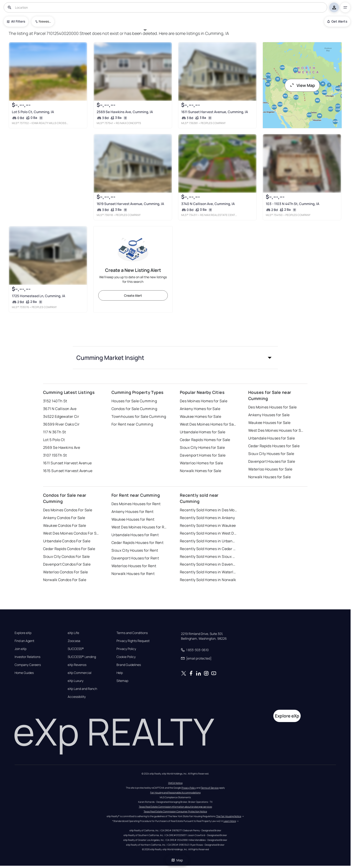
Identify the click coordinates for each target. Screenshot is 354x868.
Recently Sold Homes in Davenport (208, 564)
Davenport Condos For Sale (67, 564)
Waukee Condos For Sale (65, 525)
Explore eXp (23, 633)
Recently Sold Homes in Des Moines (208, 510)
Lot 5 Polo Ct (54, 440)
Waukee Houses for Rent (133, 519)
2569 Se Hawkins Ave (62, 447)
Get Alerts (337, 21)
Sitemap (122, 681)
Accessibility (77, 697)
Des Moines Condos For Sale (68, 510)
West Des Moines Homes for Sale (208, 424)
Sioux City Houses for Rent (135, 550)
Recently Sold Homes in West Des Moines (208, 533)
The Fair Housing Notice (229, 816)
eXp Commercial (80, 673)
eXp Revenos (77, 665)
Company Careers (28, 665)
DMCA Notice (175, 783)
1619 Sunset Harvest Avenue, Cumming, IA (130, 204)
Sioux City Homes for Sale (202, 447)
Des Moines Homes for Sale (204, 401)
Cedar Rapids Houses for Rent (137, 543)
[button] (175, 358)
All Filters (16, 21)
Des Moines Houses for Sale (272, 407)
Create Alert (133, 295)
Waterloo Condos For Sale (66, 572)
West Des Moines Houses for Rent (140, 527)
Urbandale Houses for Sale (271, 438)
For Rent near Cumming (132, 424)
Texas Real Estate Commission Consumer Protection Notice (175, 811)
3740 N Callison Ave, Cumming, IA (208, 204)
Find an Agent (24, 641)
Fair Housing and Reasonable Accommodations (175, 793)
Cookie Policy (126, 657)
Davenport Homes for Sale (203, 455)
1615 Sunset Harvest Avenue (68, 471)
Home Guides (24, 673)
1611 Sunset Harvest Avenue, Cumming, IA (215, 112)
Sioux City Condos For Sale (66, 556)
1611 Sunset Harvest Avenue (67, 463)
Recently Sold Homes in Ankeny (207, 518)
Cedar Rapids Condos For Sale (69, 549)
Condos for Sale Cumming (134, 409)
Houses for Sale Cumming (134, 401)
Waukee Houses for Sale (269, 423)
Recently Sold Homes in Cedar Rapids (208, 549)
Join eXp (21, 649)
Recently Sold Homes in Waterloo (208, 572)
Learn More (230, 821)
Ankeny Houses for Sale (269, 415)
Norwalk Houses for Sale (269, 477)
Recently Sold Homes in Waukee (208, 525)
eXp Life (73, 633)
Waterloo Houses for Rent (134, 566)
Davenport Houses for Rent (135, 558)
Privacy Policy (126, 649)
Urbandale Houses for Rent (135, 535)
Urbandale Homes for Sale (203, 432)
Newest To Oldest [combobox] (45, 21)
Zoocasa (74, 641)
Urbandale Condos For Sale (67, 541)
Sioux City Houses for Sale (271, 454)
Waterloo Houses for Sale (270, 469)
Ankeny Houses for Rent (133, 512)
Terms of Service (210, 788)
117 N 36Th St (55, 432)
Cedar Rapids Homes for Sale (205, 440)
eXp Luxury (76, 681)
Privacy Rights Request (133, 641)
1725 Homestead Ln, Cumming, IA (39, 296)
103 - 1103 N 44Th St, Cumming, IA (293, 204)
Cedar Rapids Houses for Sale (274, 446)
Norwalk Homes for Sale (201, 471)
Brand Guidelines (129, 665)
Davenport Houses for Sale (272, 461)
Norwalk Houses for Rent (133, 574)
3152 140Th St (55, 401)
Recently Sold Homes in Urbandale (208, 541)
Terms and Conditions (132, 633)
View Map (302, 85)
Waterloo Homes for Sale (201, 463)
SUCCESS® (76, 649)
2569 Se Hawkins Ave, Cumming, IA (125, 112)
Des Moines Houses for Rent (136, 504)
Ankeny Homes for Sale (200, 409)
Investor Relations (27, 657)
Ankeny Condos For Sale (64, 518)
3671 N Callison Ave (60, 409)
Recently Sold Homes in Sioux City (208, 556)
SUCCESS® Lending (82, 657)
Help (120, 673)
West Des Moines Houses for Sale (277, 430)
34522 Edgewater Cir (61, 416)
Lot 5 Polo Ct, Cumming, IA (33, 112)
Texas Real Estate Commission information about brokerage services (175, 807)
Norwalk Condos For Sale (65, 580)
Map (177, 860)
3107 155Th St (55, 455)
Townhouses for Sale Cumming (139, 416)
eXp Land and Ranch (82, 689)
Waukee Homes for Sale (200, 416)
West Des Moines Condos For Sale (72, 533)
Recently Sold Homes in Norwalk (208, 580)
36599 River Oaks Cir (61, 424)
